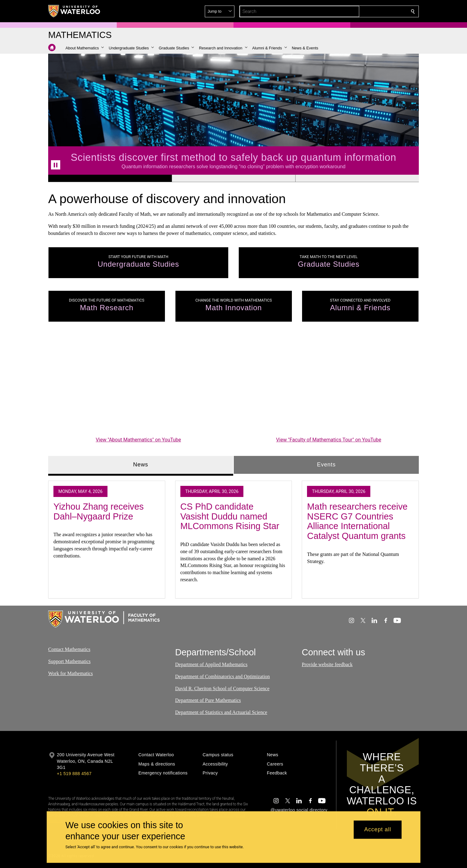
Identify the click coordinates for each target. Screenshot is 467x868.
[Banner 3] (357, 178)
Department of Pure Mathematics (208, 701)
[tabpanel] (233, 537)
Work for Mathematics (70, 673)
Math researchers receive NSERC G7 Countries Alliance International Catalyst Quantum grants (357, 521)
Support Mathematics (69, 661)
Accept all (378, 830)
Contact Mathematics (69, 649)
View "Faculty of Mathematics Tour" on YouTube (329, 440)
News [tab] (141, 465)
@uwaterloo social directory (299, 810)
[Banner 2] (233, 178)
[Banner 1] (110, 178)
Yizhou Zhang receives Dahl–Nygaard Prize (99, 511)
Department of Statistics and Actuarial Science (221, 713)
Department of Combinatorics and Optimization (223, 676)
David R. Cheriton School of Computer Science (222, 689)
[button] (368, 11)
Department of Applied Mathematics (211, 664)
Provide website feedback (327, 664)
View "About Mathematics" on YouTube (138, 440)
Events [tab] (326, 465)
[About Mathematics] (138, 384)
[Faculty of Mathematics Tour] (329, 384)
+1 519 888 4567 (74, 774)
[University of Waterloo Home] (74, 11)
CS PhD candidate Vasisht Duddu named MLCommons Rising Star (230, 516)
